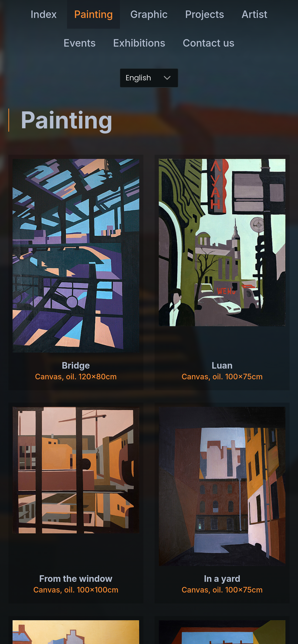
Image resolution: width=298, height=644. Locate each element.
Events (80, 43)
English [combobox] (138, 78)
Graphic (149, 14)
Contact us (209, 43)
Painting (94, 14)
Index (44, 14)
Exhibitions (139, 43)
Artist (254, 14)
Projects (205, 14)
